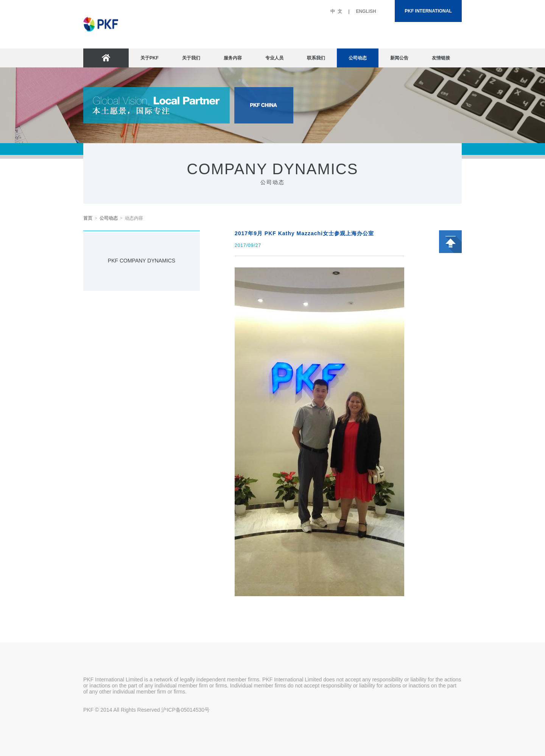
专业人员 (274, 58)
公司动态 (358, 58)
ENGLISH (366, 11)
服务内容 (233, 58)
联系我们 (316, 58)
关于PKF (149, 58)
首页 (88, 218)
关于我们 (191, 58)
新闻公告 (399, 58)
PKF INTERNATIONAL (428, 11)
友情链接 (441, 58)
